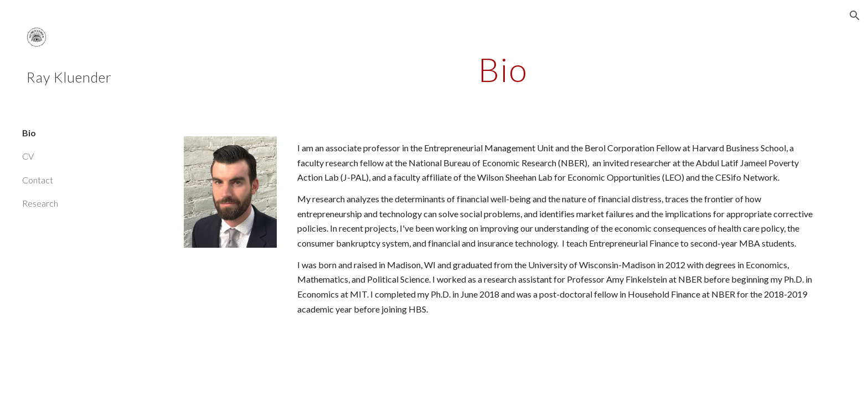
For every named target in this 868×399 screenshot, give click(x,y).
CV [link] (28, 156)
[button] (855, 16)
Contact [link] (38, 180)
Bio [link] (29, 133)
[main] (503, 69)
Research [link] (40, 203)
